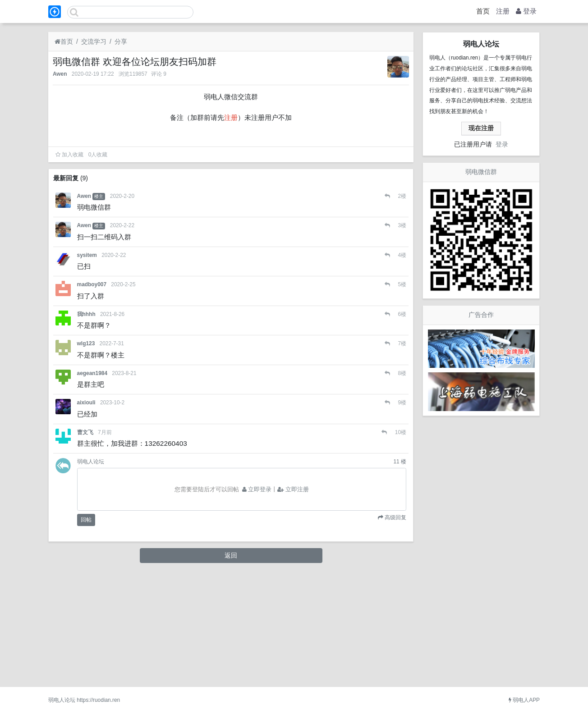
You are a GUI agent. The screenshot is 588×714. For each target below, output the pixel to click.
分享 (121, 41)
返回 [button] (231, 667)
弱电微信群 (481, 172)
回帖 (86, 631)
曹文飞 (85, 544)
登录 (526, 11)
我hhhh (86, 426)
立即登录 (257, 600)
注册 (503, 11)
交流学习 (94, 41)
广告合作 (481, 315)
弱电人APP (524, 700)
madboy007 (92, 396)
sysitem (87, 366)
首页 (483, 11)
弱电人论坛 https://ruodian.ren (84, 700)
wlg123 (86, 455)
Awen (60, 74)
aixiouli (86, 514)
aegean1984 (92, 485)
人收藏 (98, 266)
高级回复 (395, 628)
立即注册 (293, 600)
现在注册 (481, 128)
